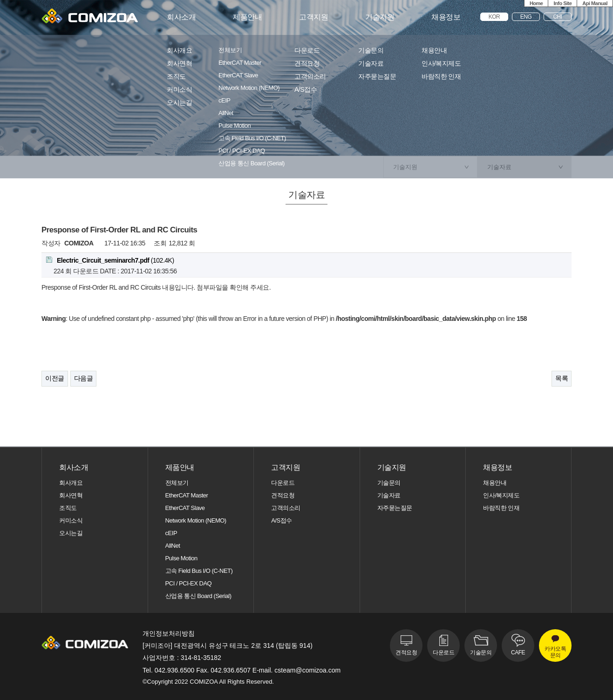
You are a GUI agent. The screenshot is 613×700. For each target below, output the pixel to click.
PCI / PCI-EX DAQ (242, 151)
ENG (526, 17)
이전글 (55, 378)
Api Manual (595, 3)
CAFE (518, 652)
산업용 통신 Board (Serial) (252, 163)
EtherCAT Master (240, 63)
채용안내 (434, 51)
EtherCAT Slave (238, 75)
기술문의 (371, 51)
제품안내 (247, 17)
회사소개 (181, 17)
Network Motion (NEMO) (249, 88)
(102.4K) (110, 260)
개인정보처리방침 (169, 633)
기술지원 (380, 17)
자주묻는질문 (377, 77)
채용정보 (446, 17)
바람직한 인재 (441, 77)
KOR (494, 17)
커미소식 (179, 90)
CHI (557, 17)
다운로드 (307, 51)
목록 (562, 378)
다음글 (84, 378)
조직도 (176, 77)
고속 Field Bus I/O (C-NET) (252, 138)
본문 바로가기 (0, 0)
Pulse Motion (235, 126)
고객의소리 (310, 77)
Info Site (562, 3)
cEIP (224, 101)
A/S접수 (306, 90)
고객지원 (313, 17)
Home (536, 3)
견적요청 (307, 64)
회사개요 (179, 51)
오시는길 (179, 103)
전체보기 (230, 50)
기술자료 (371, 64)
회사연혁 (179, 64)
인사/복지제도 (441, 64)
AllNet (226, 113)
